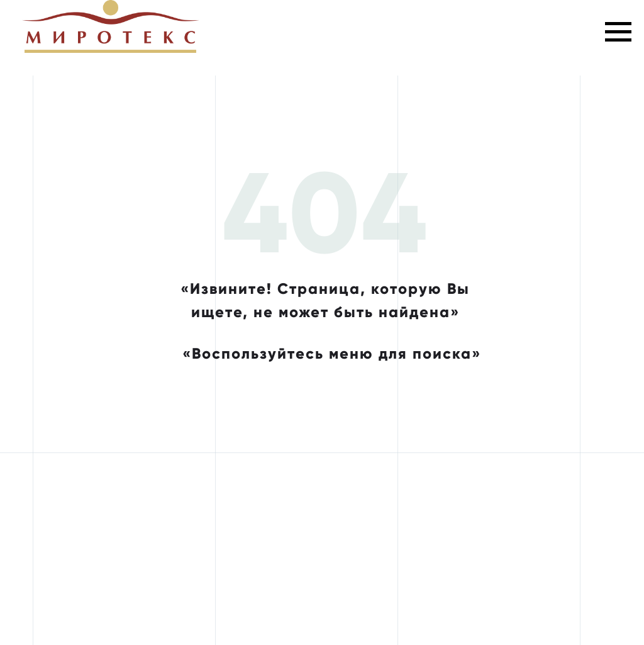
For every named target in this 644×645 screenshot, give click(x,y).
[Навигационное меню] (618, 32)
